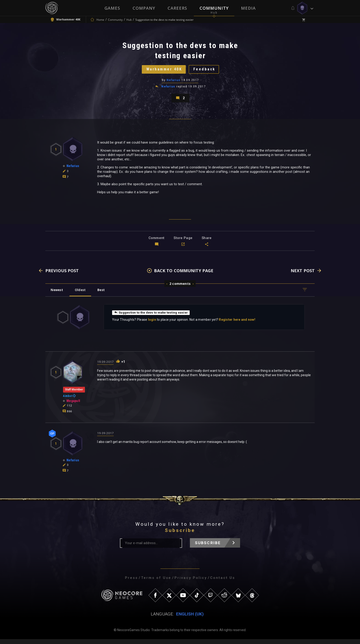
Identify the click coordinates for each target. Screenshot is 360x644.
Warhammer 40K (163, 71)
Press (131, 583)
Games (112, 8)
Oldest (82, 295)
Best (105, 295)
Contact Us (223, 583)
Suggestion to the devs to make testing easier (153, 317)
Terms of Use (156, 583)
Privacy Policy (191, 583)
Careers (177, 8)
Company (144, 8)
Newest (58, 295)
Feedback (206, 71)
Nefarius (174, 83)
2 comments (180, 288)
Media (248, 8)
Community (214, 8)
